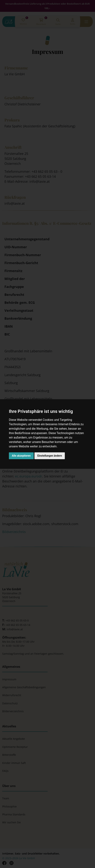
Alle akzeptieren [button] (21, 456)
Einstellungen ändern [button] (50, 456)
